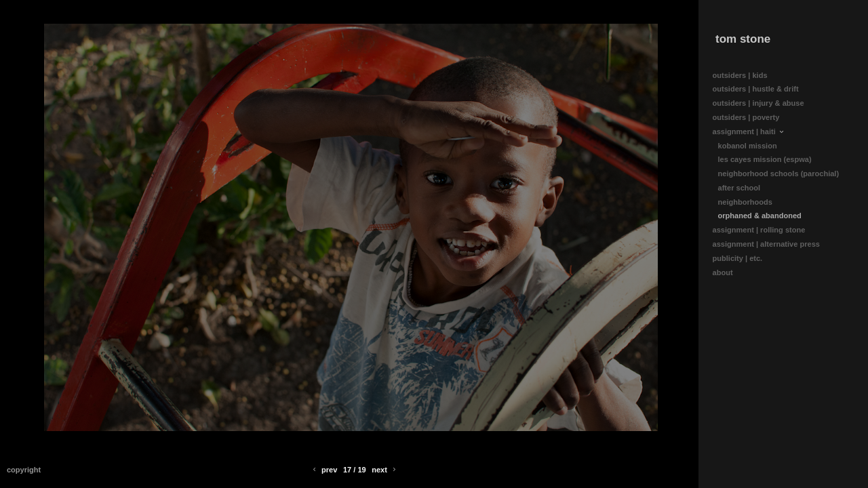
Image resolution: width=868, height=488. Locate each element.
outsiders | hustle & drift (756, 89)
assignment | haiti (749, 132)
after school (739, 188)
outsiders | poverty (746, 117)
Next (385, 470)
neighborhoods (745, 202)
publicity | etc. (743, 259)
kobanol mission (748, 146)
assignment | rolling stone (764, 230)
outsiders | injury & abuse (758, 103)
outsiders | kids (740, 75)
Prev (324, 470)
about (728, 273)
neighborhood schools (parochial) (779, 174)
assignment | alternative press (771, 244)
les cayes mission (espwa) (765, 159)
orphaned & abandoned (760, 216)
